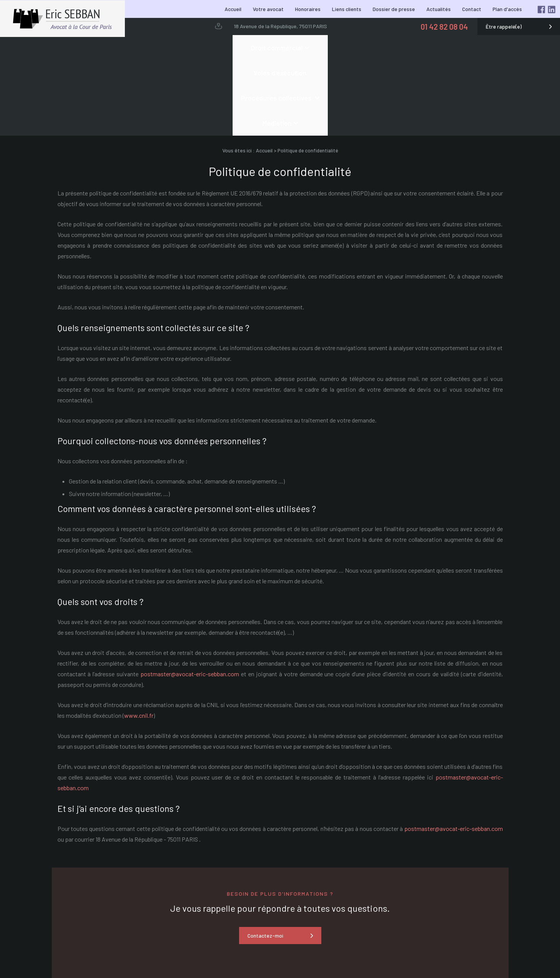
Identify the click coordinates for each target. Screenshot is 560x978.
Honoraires (308, 9)
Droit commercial (176, 48)
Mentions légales (524, 960)
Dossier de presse (394, 9)
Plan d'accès (507, 9)
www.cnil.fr (139, 640)
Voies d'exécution (246, 48)
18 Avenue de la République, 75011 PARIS (280, 26)
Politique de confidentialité (511, 968)
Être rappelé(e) (504, 26)
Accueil (233, 9)
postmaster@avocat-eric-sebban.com (190, 598)
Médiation (389, 48)
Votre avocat (268, 9)
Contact (472, 9)
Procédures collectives (320, 48)
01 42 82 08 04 (444, 27)
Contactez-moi (265, 860)
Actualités (439, 9)
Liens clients (347, 9)
